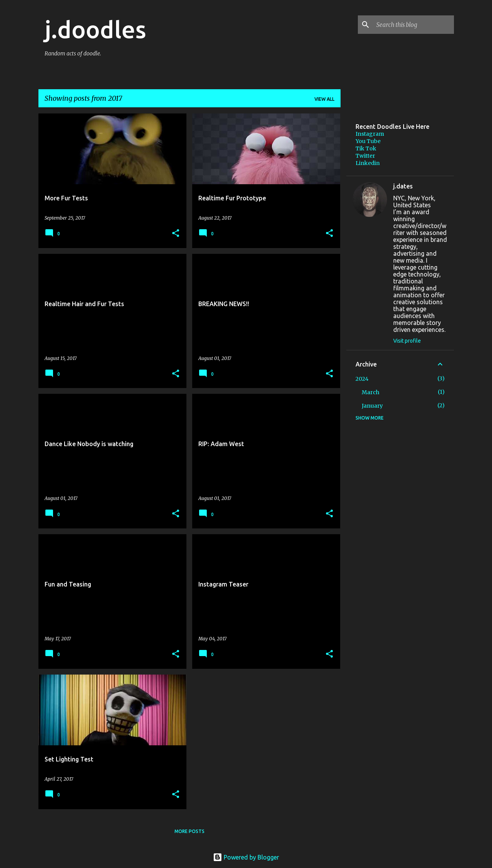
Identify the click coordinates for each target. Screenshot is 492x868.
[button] (176, 234)
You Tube (368, 141)
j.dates (403, 186)
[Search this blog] (414, 25)
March (371, 392)
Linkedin (368, 163)
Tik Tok (366, 148)
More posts (189, 831)
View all (324, 99)
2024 (362, 379)
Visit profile (407, 341)
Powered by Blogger (246, 857)
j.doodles (95, 29)
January (372, 406)
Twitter (365, 156)
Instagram (370, 134)
